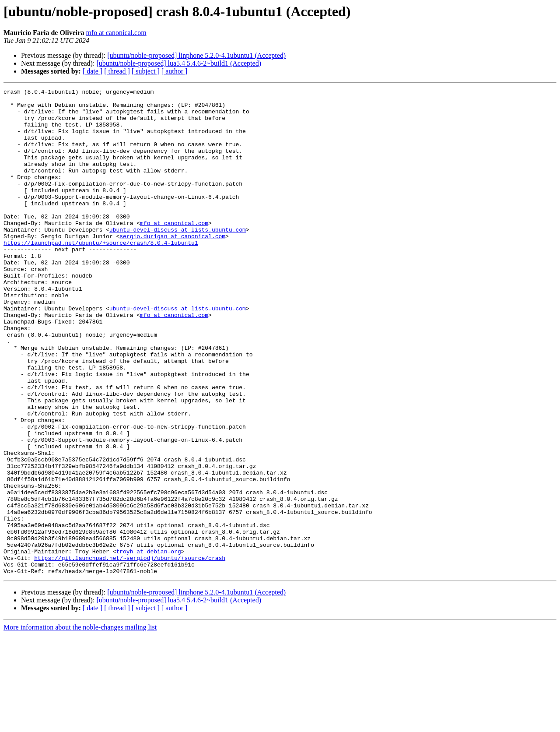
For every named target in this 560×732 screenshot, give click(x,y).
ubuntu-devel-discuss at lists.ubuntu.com (178, 258)
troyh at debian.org (148, 644)
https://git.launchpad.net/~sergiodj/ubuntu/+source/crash (130, 652)
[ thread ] (117, 71)
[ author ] (175, 71)
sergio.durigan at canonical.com (172, 266)
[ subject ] (146, 71)
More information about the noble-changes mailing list (80, 724)
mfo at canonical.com (116, 33)
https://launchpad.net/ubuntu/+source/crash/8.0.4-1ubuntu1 (101, 274)
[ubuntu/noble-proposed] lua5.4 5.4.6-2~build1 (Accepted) (179, 63)
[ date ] (93, 71)
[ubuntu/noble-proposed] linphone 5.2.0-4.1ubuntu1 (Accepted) (196, 55)
